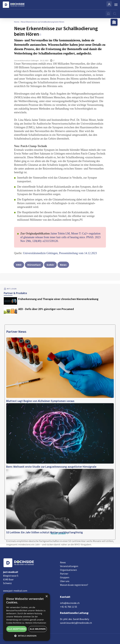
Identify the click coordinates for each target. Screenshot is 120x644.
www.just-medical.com (15, 591)
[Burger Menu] (116, 5)
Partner (64, 574)
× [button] (46, 596)
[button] (27, 636)
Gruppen (65, 577)
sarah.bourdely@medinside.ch (76, 623)
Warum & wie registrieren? (74, 585)
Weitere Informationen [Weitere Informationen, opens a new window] (36, 623)
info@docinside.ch (70, 603)
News (63, 562)
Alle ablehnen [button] (38, 629)
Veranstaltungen (69, 566)
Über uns (65, 581)
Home (17, 22)
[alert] (27, 617)
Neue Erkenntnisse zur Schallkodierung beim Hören (42, 22)
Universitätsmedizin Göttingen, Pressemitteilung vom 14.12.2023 (60, 253)
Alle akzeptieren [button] (17, 629)
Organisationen (68, 570)
